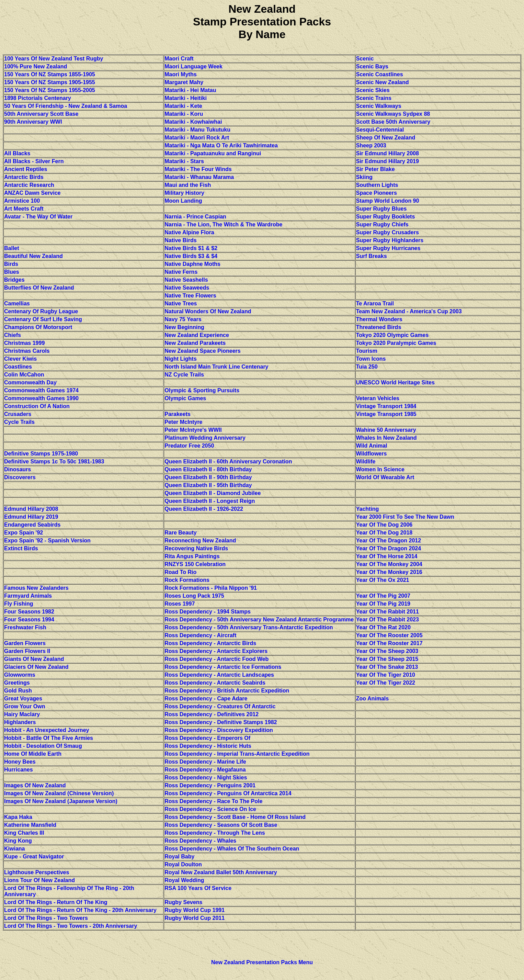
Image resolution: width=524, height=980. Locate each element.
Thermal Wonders (379, 319)
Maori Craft (179, 59)
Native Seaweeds (187, 288)
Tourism (367, 351)
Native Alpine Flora (189, 232)
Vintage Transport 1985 (386, 414)
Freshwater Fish (25, 627)
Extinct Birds (21, 548)
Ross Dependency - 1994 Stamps (208, 612)
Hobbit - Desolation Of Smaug (43, 746)
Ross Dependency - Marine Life (205, 762)
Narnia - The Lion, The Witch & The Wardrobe (223, 224)
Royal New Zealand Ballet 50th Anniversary (221, 872)
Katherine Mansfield (30, 825)
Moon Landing (183, 201)
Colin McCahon (24, 375)
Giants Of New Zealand (34, 659)
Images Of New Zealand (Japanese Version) (61, 801)
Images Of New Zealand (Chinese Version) (59, 793)
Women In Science (380, 469)
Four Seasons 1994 (29, 619)
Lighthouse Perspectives (37, 872)
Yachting (368, 509)
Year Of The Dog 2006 (384, 525)
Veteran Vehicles (378, 398)
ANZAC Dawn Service (32, 193)
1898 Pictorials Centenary (38, 98)
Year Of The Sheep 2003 (387, 651)
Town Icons (371, 359)
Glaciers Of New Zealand (36, 667)
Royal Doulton (183, 864)
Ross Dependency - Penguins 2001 (210, 785)
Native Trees (181, 303)
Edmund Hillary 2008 (31, 509)
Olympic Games (185, 398)
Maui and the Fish (188, 185)
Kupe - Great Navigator (34, 857)
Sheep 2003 (371, 145)
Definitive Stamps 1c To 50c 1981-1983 (54, 461)
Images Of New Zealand (35, 785)
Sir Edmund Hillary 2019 (388, 161)
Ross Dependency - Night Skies (206, 778)
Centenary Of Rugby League (41, 311)
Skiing (364, 177)
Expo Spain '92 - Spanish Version (47, 540)
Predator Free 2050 (189, 446)
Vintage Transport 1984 (386, 406)
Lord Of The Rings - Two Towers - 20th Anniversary (71, 926)
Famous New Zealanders (36, 588)
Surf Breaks (372, 256)
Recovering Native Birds (196, 548)
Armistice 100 (22, 201)
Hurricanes (19, 770)
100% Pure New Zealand (36, 66)
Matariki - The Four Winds (198, 169)
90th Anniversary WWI (33, 122)
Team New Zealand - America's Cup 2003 (409, 311)
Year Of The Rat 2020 (383, 627)
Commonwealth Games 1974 (41, 390)
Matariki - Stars (184, 161)
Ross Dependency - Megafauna (205, 770)
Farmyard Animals (28, 596)
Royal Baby (179, 857)
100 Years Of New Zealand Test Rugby (54, 59)
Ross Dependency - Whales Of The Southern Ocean (232, 849)
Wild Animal (372, 446)
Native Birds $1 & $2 (191, 248)
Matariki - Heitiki (186, 98)
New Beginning (184, 327)
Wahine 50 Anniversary (386, 430)
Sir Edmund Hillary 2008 (388, 153)
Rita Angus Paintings (192, 556)
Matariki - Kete (183, 106)
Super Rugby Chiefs (382, 224)
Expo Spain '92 (24, 533)
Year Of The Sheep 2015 (387, 659)
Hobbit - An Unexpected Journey (47, 730)
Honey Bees (20, 762)
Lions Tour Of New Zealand (39, 880)
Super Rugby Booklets (386, 217)
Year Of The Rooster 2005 (389, 635)
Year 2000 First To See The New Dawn (405, 517)
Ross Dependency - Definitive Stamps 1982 (221, 722)
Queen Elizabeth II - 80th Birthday (208, 469)
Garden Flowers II (27, 651)
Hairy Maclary (22, 714)
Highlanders (20, 722)
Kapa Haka (18, 817)
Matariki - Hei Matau (190, 90)
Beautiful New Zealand (33, 256)
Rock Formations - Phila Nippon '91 (211, 588)
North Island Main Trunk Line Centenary (216, 367)
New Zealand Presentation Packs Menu (262, 962)
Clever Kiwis (20, 359)
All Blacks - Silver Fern (34, 161)
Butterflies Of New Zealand (39, 288)
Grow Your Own (25, 706)
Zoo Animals (372, 699)
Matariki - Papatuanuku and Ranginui (213, 153)
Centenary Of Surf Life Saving (43, 319)
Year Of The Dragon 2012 (389, 540)
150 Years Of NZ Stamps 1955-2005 (50, 90)
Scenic (365, 59)
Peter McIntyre (183, 422)
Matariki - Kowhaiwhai (193, 122)
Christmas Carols (27, 351)
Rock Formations (187, 580)
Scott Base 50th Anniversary (393, 122)
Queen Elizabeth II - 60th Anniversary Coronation (228, 461)
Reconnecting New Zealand (200, 540)
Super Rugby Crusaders (388, 232)
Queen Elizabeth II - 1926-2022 (204, 509)
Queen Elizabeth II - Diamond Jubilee (213, 493)
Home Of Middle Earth (33, 754)
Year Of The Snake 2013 (387, 667)
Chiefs (13, 335)
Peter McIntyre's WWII (193, 430)
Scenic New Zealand (383, 82)
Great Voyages (23, 699)
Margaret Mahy (184, 82)
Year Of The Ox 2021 (383, 580)
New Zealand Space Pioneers (202, 351)
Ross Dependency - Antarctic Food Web (217, 659)
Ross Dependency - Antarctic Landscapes (219, 675)
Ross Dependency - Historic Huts (208, 746)
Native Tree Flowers (190, 296)
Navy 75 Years (183, 319)
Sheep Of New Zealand (386, 138)
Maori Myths (180, 74)
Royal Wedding (184, 880)
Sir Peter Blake (375, 169)
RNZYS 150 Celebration (195, 564)
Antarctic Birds (24, 177)
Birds (11, 264)
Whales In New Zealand (386, 438)
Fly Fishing (19, 604)
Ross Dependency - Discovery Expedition (219, 730)
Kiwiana (14, 849)
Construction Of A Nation (37, 406)
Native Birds (180, 240)
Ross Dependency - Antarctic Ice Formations (223, 667)
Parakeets (178, 414)
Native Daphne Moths (192, 264)
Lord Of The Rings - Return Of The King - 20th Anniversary (80, 910)
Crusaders (18, 414)
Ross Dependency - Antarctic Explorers (216, 651)
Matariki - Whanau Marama (199, 177)
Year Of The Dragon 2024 (389, 548)
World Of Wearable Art (385, 477)
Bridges (14, 280)
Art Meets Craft (24, 209)
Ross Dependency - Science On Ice (210, 809)
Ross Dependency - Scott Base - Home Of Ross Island (235, 817)
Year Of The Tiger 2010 (386, 675)
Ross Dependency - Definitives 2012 (212, 714)
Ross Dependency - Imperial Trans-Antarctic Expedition (237, 754)
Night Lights (180, 359)
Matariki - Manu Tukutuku (197, 130)
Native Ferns (181, 272)
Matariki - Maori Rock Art (197, 138)
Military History (184, 193)
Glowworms (20, 675)
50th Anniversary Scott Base (41, 114)
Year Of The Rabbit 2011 (388, 612)
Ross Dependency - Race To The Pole (213, 801)
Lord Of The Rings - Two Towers (46, 918)
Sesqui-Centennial (380, 130)
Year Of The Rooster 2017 (389, 643)
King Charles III (24, 833)
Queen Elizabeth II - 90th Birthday (208, 477)
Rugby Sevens (183, 902)
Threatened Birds (379, 327)
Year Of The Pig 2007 (383, 596)
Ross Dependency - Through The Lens (215, 833)
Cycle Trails (19, 422)
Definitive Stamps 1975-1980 (41, 454)
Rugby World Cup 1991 (195, 910)
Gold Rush (18, 691)
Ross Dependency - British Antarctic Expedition (227, 691)
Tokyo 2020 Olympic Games (392, 335)
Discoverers (20, 477)
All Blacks (17, 153)
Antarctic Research (29, 185)
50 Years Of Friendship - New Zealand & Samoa (66, 106)
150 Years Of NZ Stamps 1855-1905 (50, 74)
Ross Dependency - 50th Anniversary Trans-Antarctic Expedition (249, 627)
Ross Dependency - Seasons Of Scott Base (221, 825)
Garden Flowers (25, 643)
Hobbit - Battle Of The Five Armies (49, 738)
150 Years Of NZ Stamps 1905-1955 (50, 82)
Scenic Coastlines (380, 74)
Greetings (17, 683)
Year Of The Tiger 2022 (386, 683)
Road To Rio (180, 572)
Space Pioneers (377, 193)
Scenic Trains (374, 98)
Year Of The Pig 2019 (383, 604)
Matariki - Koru (184, 114)
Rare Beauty (180, 533)
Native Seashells (186, 280)
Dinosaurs (18, 469)
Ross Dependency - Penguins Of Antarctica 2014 (228, 793)
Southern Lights (377, 185)
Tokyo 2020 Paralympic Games (396, 343)
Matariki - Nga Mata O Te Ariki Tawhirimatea (221, 145)
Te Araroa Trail (375, 303)
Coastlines (18, 367)
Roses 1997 (180, 604)
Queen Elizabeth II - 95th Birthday (208, 485)
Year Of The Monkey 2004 (389, 564)
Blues (12, 272)
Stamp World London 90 (388, 201)
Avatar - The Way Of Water (38, 217)
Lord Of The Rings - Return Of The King (56, 902)
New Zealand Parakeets (195, 343)
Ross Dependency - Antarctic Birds (210, 643)
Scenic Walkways (379, 106)
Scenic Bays (372, 66)
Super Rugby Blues (381, 209)
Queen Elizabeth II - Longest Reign (210, 501)
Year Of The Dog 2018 (384, 533)
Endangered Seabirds (32, 525)
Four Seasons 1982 (29, 612)
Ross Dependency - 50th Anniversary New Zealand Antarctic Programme (259, 619)
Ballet (12, 248)
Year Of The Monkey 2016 (389, 572)
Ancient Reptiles (26, 169)
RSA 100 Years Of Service (198, 888)
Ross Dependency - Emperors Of (207, 738)
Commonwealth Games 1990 (41, 398)
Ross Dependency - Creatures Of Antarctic (220, 706)
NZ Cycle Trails (184, 375)
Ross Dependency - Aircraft (200, 635)
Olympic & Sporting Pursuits (202, 390)
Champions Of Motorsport (38, 327)
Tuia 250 (367, 367)
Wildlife (366, 461)
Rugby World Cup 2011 (195, 918)
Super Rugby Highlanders (390, 240)
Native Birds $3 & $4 (191, 256)
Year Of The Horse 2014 (387, 556)
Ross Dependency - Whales (200, 841)
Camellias (17, 303)
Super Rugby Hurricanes (388, 248)
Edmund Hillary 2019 (31, 517)
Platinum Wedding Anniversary (205, 438)
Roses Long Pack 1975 (194, 596)
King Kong (18, 841)
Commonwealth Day (30, 382)
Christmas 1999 (24, 343)
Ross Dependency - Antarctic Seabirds (215, 683)
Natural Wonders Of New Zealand (208, 311)
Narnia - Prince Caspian (195, 217)
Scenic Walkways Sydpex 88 (393, 114)
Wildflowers (372, 454)
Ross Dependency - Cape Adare (206, 699)
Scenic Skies (373, 90)
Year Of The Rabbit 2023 (388, 619)
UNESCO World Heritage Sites (395, 382)
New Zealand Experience (197, 335)
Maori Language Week (193, 66)
